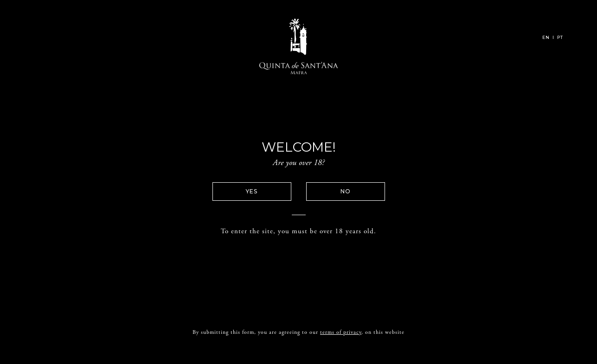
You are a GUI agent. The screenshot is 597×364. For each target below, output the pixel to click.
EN (546, 37)
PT (560, 37)
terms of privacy (341, 329)
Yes (252, 191)
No (346, 191)
